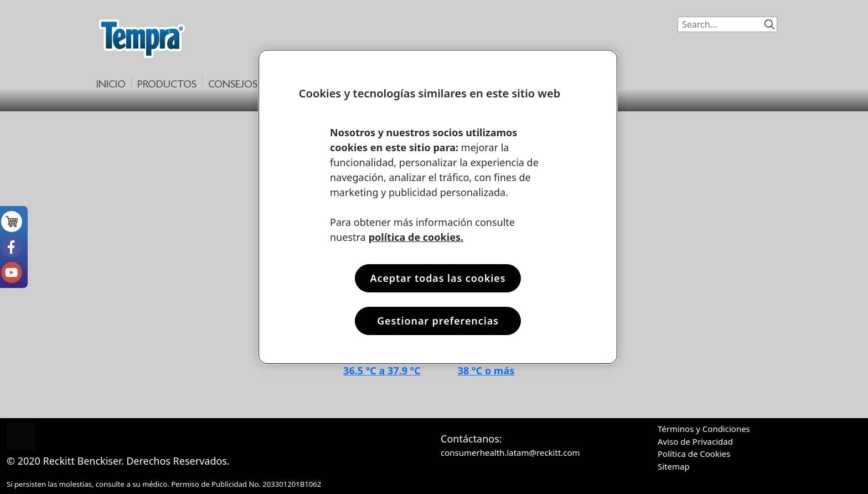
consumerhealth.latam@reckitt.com (510, 452)
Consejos (233, 85)
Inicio (111, 85)
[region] (438, 207)
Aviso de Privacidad (695, 441)
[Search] (718, 24)
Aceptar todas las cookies (438, 278)
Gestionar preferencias (438, 321)
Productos (167, 85)
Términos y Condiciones (704, 429)
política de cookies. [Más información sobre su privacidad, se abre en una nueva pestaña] (416, 237)
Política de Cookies (694, 454)
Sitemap (674, 466)
